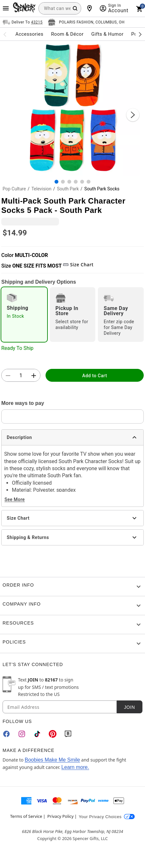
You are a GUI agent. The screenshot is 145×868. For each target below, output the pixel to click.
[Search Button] (75, 8)
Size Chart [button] (78, 265)
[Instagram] (22, 734)
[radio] (24, 315)
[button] (72, 108)
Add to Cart (94, 376)
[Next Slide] (133, 115)
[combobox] (60, 8)
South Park (68, 189)
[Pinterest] (53, 734)
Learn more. (75, 767)
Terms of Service (26, 816)
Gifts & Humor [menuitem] (107, 34)
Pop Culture (14, 189)
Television (41, 189)
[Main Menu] (6, 8)
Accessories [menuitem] (29, 34)
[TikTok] (37, 734)
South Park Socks (102, 189)
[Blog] (68, 734)
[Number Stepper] (21, 376)
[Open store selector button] (86, 22)
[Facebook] (6, 734)
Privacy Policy (60, 816)
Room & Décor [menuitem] (67, 34)
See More (15, 499)
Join (129, 707)
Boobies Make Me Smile (52, 760)
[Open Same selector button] (23, 22)
